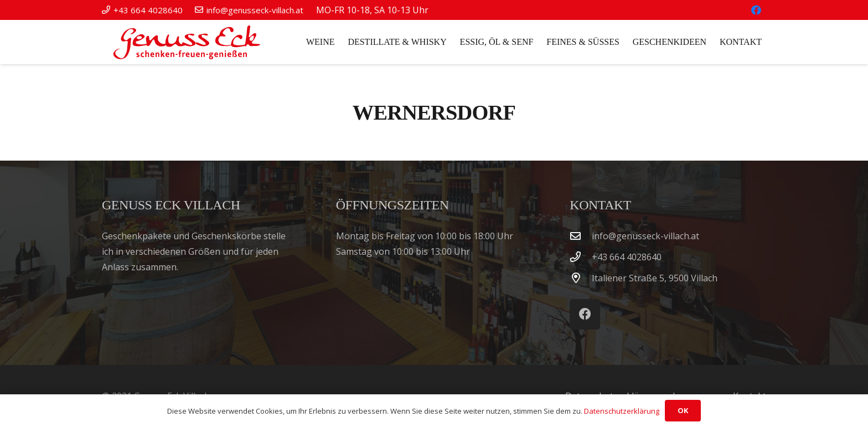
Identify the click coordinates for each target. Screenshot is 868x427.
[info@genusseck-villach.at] (581, 236)
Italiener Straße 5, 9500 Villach (655, 278)
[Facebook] (756, 10)
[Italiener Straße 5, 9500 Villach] (581, 278)
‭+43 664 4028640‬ (627, 257)
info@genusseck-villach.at (645, 236)
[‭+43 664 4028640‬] (581, 257)
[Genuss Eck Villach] (185, 42)
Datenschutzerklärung (622, 411)
